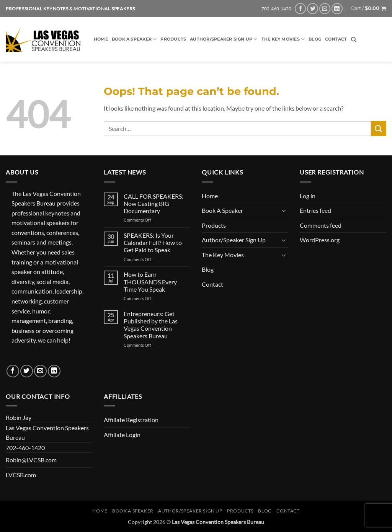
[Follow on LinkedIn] (337, 9)
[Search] (354, 39)
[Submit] (379, 128)
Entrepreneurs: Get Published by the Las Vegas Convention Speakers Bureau (151, 325)
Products (173, 39)
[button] (368, 8)
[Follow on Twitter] (313, 9)
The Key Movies (283, 39)
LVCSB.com (21, 475)
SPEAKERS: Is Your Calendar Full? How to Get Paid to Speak (153, 242)
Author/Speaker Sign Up (224, 39)
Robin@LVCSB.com (31, 460)
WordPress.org (320, 240)
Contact (336, 39)
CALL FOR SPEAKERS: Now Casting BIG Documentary (154, 203)
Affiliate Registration (131, 420)
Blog (315, 39)
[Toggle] (284, 211)
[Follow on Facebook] (300, 9)
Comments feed (321, 225)
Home (101, 39)
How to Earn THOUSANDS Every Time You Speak (150, 282)
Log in (308, 196)
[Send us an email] (325, 9)
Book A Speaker (134, 39)
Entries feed (315, 210)
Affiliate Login (122, 435)
